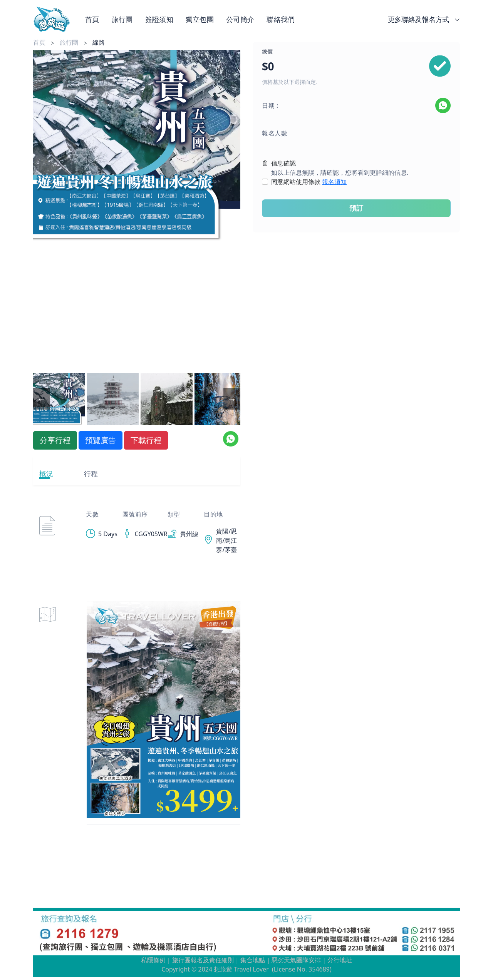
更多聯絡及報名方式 (422, 19)
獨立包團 (200, 19)
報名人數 (275, 133)
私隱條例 (153, 960)
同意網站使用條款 (309, 182)
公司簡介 (240, 19)
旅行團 (122, 19)
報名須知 (334, 182)
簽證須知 (159, 19)
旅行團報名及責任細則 (203, 960)
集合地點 (253, 960)
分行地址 (340, 960)
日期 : (270, 105)
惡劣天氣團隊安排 (296, 960)
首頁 (92, 19)
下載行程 (146, 440)
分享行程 (55, 440)
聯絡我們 (281, 19)
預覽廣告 (101, 440)
